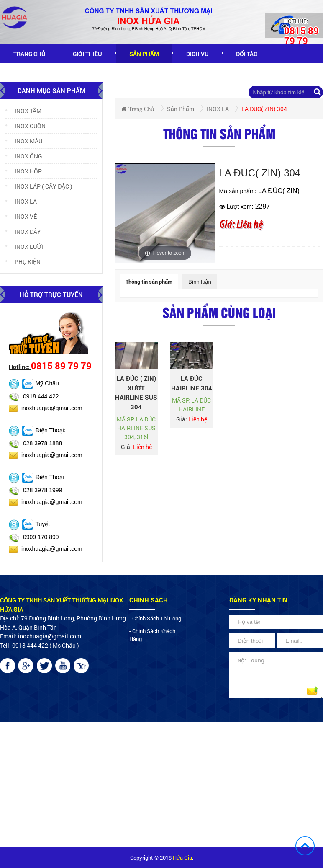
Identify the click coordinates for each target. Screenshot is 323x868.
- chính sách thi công (155, 618)
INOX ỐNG (24, 156)
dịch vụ (197, 54)
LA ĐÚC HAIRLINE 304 (192, 383)
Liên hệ (87, 73)
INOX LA (21, 201)
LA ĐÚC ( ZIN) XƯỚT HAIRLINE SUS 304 (136, 393)
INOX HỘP (24, 171)
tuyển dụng (31, 73)
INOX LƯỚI (24, 247)
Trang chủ (29, 54)
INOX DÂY (23, 231)
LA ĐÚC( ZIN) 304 (264, 109)
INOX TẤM (23, 111)
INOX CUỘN (26, 126)
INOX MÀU (24, 141)
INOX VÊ (21, 216)
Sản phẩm (144, 54)
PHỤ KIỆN (23, 262)
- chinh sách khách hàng (152, 635)
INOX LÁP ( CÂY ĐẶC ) (39, 186)
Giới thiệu (87, 54)
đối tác (247, 54)
